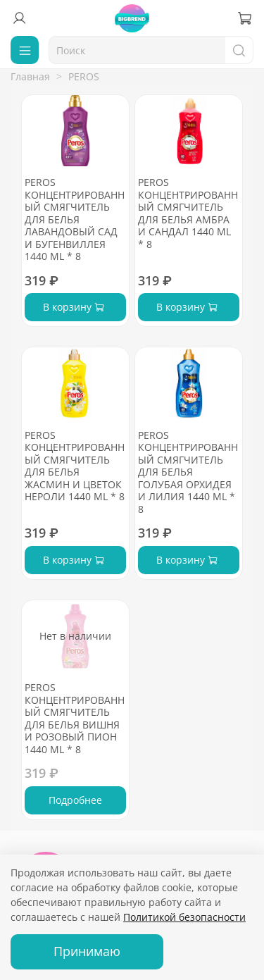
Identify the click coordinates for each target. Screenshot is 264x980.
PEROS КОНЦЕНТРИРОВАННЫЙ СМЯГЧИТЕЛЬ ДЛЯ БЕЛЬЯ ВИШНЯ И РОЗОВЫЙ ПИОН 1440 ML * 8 (75, 718)
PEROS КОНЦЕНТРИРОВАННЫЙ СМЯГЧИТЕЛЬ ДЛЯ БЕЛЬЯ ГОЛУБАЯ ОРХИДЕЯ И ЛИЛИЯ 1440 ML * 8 (188, 472)
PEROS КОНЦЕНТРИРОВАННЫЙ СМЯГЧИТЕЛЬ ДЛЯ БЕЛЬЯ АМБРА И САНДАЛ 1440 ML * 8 (188, 213)
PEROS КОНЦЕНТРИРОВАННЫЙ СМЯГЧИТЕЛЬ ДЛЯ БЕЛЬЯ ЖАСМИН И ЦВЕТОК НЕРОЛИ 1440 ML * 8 (75, 466)
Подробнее (75, 800)
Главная (30, 76)
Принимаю (87, 951)
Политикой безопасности (184, 917)
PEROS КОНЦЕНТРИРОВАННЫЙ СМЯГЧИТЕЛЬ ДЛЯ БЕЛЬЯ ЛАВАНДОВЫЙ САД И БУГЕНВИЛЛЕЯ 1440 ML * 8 (75, 219)
